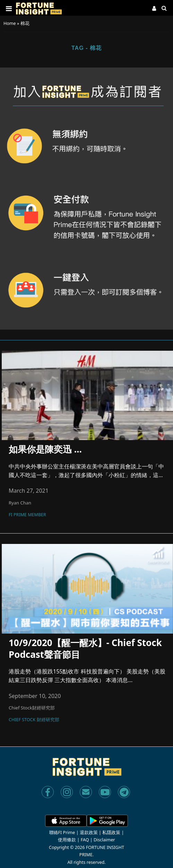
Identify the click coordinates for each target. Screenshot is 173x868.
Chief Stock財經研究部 (32, 708)
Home (10, 23)
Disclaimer (104, 840)
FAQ (85, 840)
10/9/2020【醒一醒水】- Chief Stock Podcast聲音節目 (85, 649)
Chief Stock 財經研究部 (34, 720)
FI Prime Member (27, 515)
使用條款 (67, 840)
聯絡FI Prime (62, 833)
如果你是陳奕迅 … (45, 449)
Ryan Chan (20, 503)
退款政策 (89, 833)
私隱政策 (111, 833)
